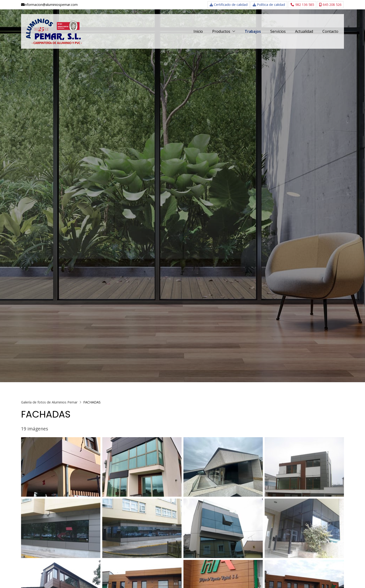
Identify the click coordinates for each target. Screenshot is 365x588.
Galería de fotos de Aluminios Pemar (49, 402)
